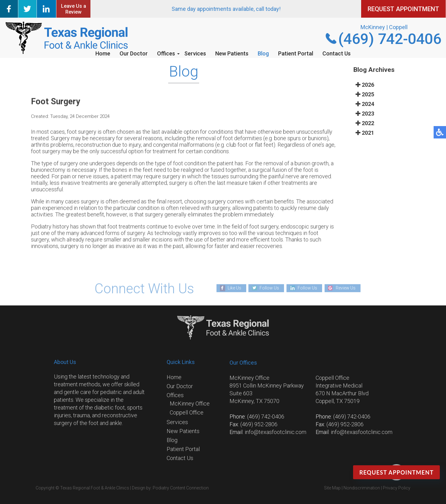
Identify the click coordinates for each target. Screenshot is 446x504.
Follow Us (269, 288)
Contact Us (337, 53)
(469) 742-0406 (390, 39)
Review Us (346, 288)
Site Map (332, 488)
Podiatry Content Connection (181, 488)
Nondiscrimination (362, 488)
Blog (263, 53)
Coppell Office (187, 412)
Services (195, 53)
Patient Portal (296, 53)
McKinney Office (190, 403)
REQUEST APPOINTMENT (403, 9)
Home (103, 53)
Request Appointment (396, 472)
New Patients (232, 53)
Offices (166, 53)
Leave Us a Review (74, 9)
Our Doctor (134, 53)
